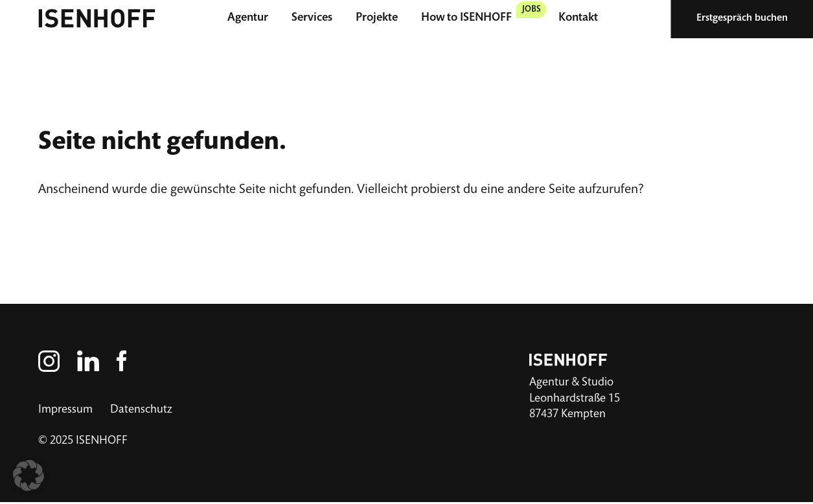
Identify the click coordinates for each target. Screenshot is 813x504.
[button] (29, 475)
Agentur (248, 18)
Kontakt (578, 18)
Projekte (377, 18)
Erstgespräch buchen (742, 18)
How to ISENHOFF (466, 18)
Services (312, 18)
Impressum (65, 410)
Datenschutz (141, 410)
